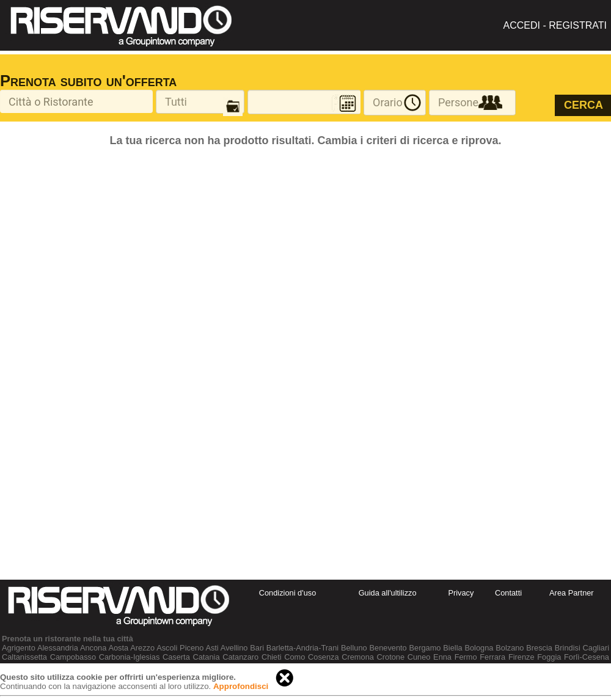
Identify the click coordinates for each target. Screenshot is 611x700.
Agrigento (19, 648)
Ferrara (492, 657)
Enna (442, 657)
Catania (206, 657)
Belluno (354, 648)
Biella (452, 648)
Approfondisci (241, 686)
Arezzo (142, 648)
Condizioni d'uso (288, 593)
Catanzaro (240, 657)
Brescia (539, 648)
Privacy (461, 593)
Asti (212, 648)
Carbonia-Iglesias (130, 657)
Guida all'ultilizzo (388, 593)
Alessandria (58, 648)
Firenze (521, 657)
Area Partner (572, 593)
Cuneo (419, 657)
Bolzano (510, 648)
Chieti (272, 657)
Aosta (118, 648)
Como (295, 657)
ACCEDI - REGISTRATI (555, 25)
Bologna (479, 648)
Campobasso (73, 657)
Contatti (508, 593)
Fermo (466, 657)
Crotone (391, 657)
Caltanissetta (24, 657)
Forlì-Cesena (587, 657)
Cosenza (324, 657)
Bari (257, 648)
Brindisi (568, 648)
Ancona (93, 648)
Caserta (176, 657)
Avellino (234, 648)
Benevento (388, 648)
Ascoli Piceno (180, 648)
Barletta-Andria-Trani (302, 648)
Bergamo (425, 648)
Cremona (358, 657)
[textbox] (76, 101)
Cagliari (596, 648)
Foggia (549, 657)
